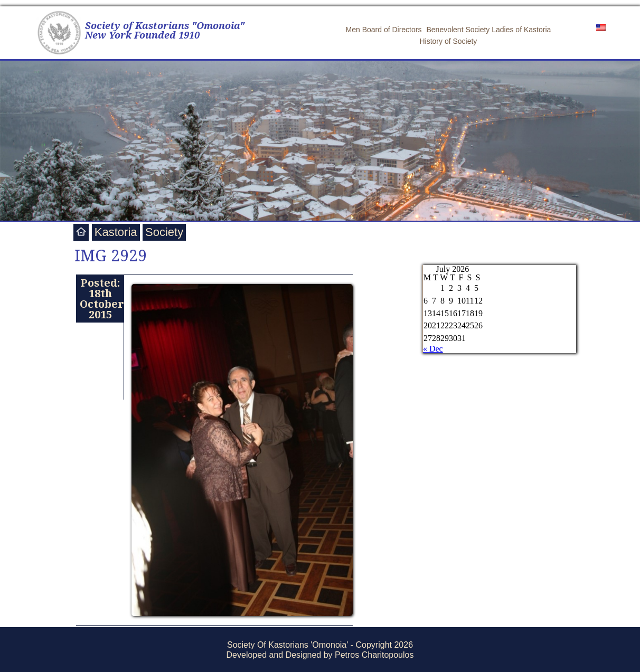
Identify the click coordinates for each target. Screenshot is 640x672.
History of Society (448, 41)
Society (164, 232)
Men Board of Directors (384, 30)
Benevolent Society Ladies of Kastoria (488, 30)
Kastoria (116, 232)
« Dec (433, 349)
